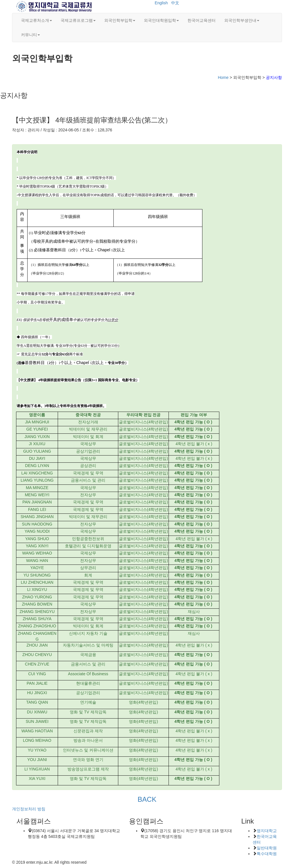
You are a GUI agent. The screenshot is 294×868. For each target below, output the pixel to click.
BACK (147, 799)
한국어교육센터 (202, 20)
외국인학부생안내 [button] (242, 20)
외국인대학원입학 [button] (161, 20)
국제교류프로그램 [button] (78, 20)
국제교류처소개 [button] (36, 20)
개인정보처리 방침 (29, 809)
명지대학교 (267, 831)
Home (223, 77)
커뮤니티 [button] (30, 35)
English (161, 3)
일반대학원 (267, 848)
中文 (175, 3)
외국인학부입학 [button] (120, 20)
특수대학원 (267, 854)
